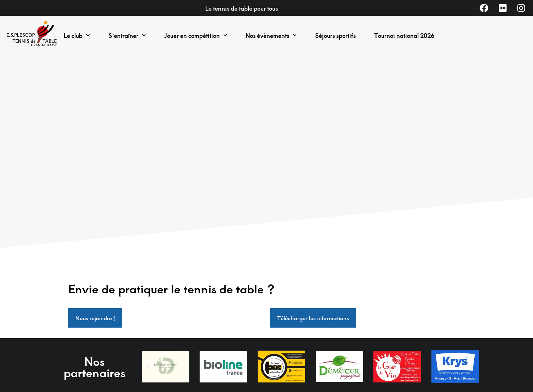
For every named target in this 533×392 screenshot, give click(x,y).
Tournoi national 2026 (404, 35)
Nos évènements (271, 35)
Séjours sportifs (335, 35)
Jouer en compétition (196, 35)
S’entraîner (127, 35)
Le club (77, 35)
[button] (149, 367)
